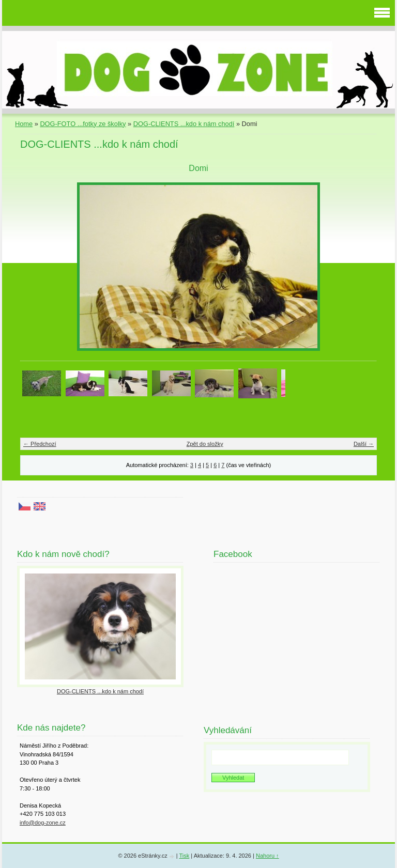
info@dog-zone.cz (43, 823)
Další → (364, 444)
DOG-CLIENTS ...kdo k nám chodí (184, 124)
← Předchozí (40, 444)
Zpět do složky (205, 444)
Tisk (185, 856)
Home (24, 124)
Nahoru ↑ (268, 856)
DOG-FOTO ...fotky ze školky (83, 124)
